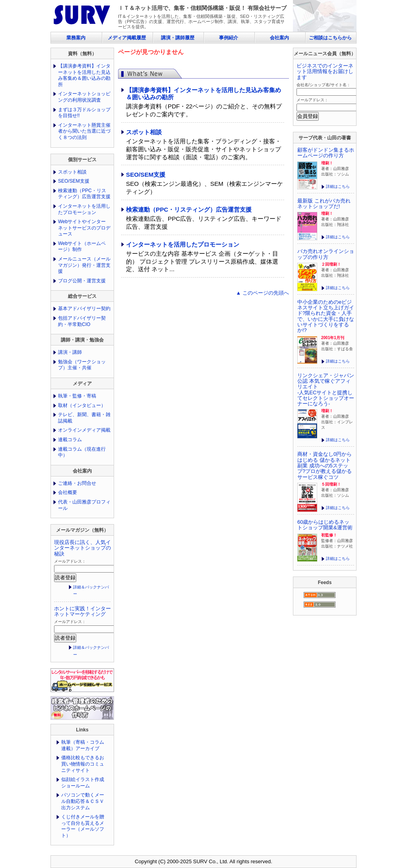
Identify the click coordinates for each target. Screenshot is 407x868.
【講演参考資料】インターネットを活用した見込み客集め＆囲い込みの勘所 (84, 75)
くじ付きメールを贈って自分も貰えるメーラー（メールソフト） (83, 826)
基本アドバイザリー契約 (84, 309)
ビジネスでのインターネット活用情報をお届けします (325, 71)
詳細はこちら (338, 186)
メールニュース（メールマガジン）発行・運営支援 (84, 265)
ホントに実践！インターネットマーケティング (82, 611)
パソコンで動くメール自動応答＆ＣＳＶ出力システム (83, 801)
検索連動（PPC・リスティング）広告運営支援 (189, 209)
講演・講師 (70, 352)
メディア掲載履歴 (127, 38)
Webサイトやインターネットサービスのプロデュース (84, 228)
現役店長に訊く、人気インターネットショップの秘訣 (82, 548)
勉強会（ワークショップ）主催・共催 (82, 365)
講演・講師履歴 (178, 38)
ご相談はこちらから (330, 38)
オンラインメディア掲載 (84, 430)
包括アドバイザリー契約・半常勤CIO (82, 321)
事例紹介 (229, 38)
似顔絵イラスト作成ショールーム (83, 783)
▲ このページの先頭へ (263, 293)
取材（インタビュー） (82, 405)
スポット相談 (144, 132)
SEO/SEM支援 (146, 175)
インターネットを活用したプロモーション (183, 244)
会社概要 (68, 492)
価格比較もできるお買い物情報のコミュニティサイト (83, 764)
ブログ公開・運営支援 (82, 281)
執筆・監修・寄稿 (77, 396)
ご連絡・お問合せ (77, 483)
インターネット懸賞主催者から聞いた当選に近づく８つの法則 (84, 131)
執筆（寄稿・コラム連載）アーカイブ (83, 745)
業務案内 (76, 38)
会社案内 (279, 38)
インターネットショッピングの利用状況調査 (84, 97)
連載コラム (70, 440)
